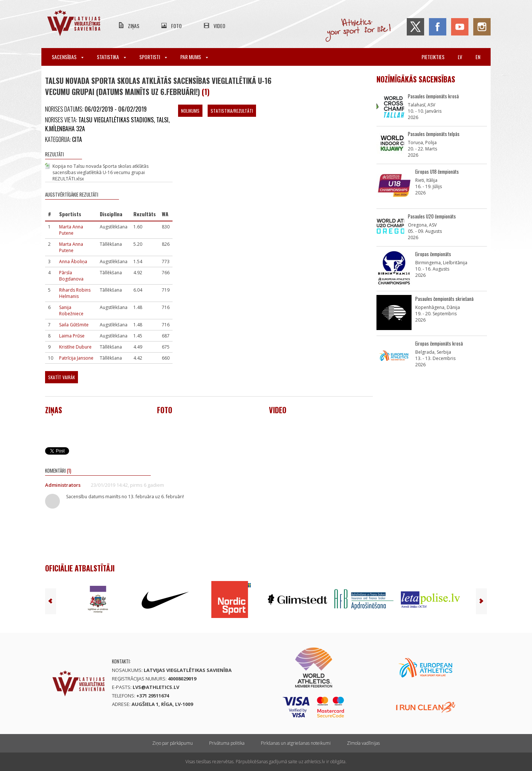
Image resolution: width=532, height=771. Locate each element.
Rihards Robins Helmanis (75, 293)
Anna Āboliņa (73, 261)
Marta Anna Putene (71, 230)
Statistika (111, 57)
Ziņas (134, 26)
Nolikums (190, 111)
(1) (206, 92)
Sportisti (153, 57)
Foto (176, 26)
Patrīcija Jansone (76, 358)
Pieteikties (433, 57)
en (478, 57)
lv (460, 57)
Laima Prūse (72, 336)
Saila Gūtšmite (74, 325)
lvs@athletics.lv (156, 687)
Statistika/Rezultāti (232, 111)
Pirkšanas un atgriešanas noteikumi (296, 743)
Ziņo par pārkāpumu (173, 743)
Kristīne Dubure (75, 347)
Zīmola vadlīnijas (363, 743)
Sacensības (68, 57)
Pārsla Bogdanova (71, 276)
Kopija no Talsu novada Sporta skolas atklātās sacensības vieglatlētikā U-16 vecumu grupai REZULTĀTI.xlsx (100, 172)
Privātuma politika (227, 743)
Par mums (194, 57)
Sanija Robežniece (71, 310)
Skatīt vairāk (62, 377)
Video (219, 26)
